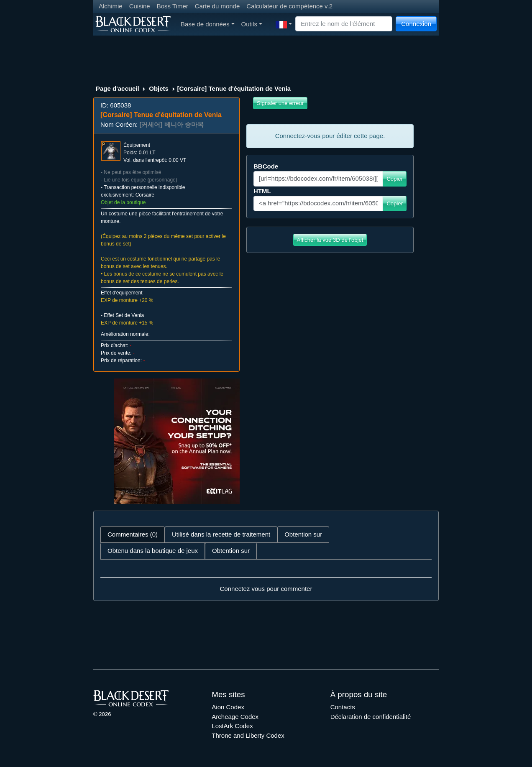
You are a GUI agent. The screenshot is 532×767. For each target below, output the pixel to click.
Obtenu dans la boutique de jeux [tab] (153, 551)
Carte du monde (217, 6)
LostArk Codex (232, 726)
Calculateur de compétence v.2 (289, 6)
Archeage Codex (235, 717)
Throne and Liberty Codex (248, 735)
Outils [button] (252, 24)
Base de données (208, 24)
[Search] (344, 24)
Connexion (416, 24)
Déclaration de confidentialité (371, 717)
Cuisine (140, 6)
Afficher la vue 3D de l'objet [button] (330, 240)
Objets (159, 88)
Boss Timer (173, 6)
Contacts (343, 707)
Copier (395, 179)
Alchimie (111, 6)
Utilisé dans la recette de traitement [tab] (221, 534)
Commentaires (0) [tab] (133, 534)
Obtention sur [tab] (303, 534)
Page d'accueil (118, 88)
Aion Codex (228, 707)
